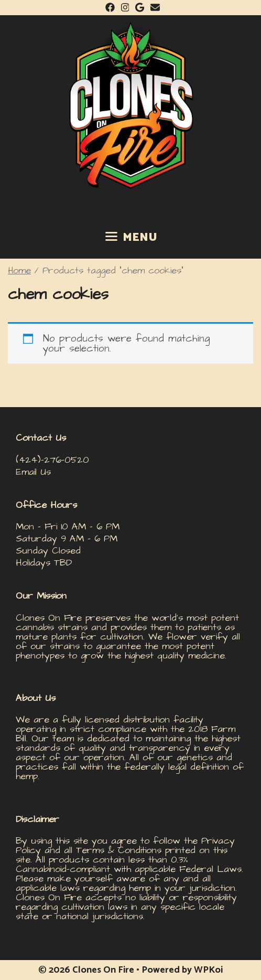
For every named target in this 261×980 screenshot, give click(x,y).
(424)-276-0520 (52, 460)
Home (19, 271)
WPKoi (208, 970)
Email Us (33, 472)
